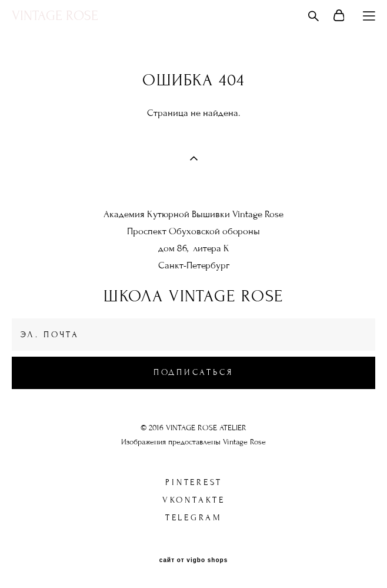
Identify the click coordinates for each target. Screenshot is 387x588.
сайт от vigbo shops (194, 560)
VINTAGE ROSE (55, 16)
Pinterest (193, 482)
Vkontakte (194, 500)
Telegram (194, 518)
